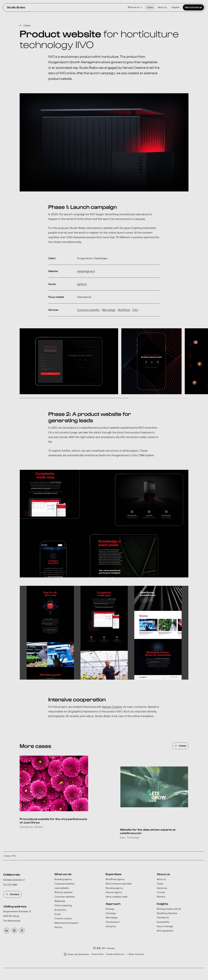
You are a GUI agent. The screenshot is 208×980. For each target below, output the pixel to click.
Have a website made (117, 897)
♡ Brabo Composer (135, 954)
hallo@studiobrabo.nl (14, 880)
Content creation (63, 918)
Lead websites (62, 888)
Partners (161, 897)
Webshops (60, 901)
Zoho (135, 310)
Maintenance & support (66, 923)
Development (113, 922)
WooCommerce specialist (119, 884)
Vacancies (162, 888)
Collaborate (12, 874)
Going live (111, 926)
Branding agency (63, 879)
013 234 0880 (10, 885)
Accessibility (163, 922)
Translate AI (163, 917)
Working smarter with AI (169, 909)
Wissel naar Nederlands (78, 954)
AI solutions (60, 910)
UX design (111, 913)
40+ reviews (108, 948)
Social (57, 914)
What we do (135, 7)
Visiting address (15, 906)
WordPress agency (115, 879)
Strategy (110, 909)
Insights (175, 7)
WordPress (124, 310)
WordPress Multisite (167, 913)
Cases (150, 7)
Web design (109, 310)
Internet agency (114, 892)
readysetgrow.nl (86, 271)
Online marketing (63, 905)
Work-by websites (63, 892)
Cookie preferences (115, 954)
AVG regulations (165, 931)
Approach (113, 904)
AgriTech (82, 284)
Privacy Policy (97, 954)
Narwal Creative (112, 707)
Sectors (58, 927)
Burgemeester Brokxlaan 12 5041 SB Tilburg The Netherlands (17, 916)
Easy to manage (165, 926)
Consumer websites (88, 310)
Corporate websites (65, 884)
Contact (14, 894)
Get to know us (193, 7)
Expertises (114, 874)
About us (162, 7)
